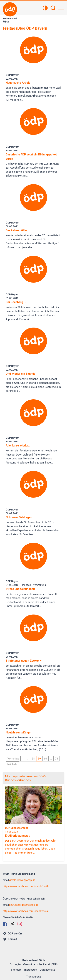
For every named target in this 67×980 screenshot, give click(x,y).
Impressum (30, 970)
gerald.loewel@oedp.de (22, 880)
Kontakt (10, 939)
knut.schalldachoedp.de (24, 905)
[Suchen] (53, 8)
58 (33, 759)
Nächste (12, 764)
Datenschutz (47, 970)
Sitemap (16, 970)
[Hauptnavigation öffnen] (61, 8)
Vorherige (13, 759)
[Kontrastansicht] (45, 8)
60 (45, 759)
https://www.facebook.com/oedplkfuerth (26, 886)
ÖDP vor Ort (13, 934)
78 (56, 759)
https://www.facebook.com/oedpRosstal (26, 911)
